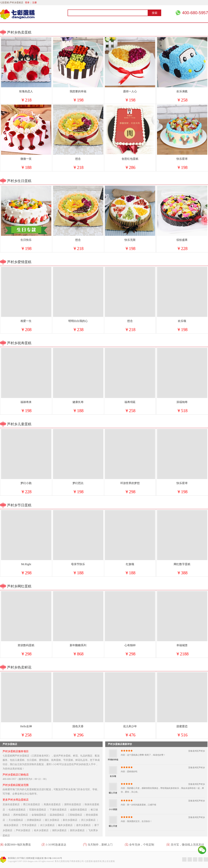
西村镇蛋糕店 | (22, 815)
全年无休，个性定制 (142, 845)
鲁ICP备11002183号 (53, 858)
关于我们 (21, 858)
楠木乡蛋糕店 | (67, 825)
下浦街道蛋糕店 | (60, 810)
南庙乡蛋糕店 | (13, 825)
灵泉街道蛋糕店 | (13, 804)
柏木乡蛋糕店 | (43, 830)
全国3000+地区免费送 (18, 845)
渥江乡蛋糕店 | (54, 820)
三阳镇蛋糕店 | (77, 815)
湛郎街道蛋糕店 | (74, 804)
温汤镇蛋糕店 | (59, 815)
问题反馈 (39, 858)
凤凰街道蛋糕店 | (54, 804)
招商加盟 (30, 858)
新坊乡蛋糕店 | (72, 820)
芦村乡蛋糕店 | (25, 830)
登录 (27, 3)
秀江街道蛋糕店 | (33, 804)
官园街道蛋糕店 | (39, 810)
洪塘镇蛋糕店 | (36, 820)
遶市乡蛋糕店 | (85, 825)
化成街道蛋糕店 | (19, 810)
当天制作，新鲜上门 (100, 845)
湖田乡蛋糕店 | (61, 830)
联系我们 (12, 858)
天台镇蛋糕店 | (18, 820)
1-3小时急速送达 (56, 845)
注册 (34, 3)
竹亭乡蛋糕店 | (31, 825)
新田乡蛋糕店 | (79, 830)
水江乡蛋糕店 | (49, 825)
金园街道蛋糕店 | (80, 810)
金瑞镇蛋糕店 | (41, 815)
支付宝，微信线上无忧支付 (187, 845)
